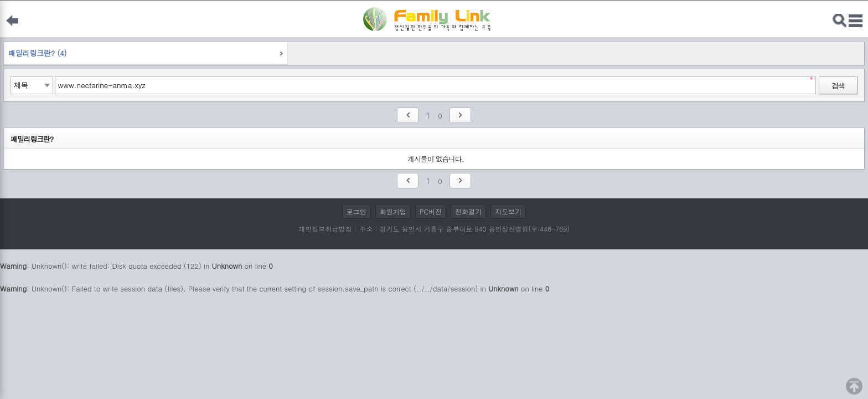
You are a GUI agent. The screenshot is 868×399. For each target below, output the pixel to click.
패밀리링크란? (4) (38, 53)
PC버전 (431, 211)
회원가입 (393, 211)
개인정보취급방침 (325, 229)
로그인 (356, 211)
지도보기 (508, 211)
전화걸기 (468, 211)
